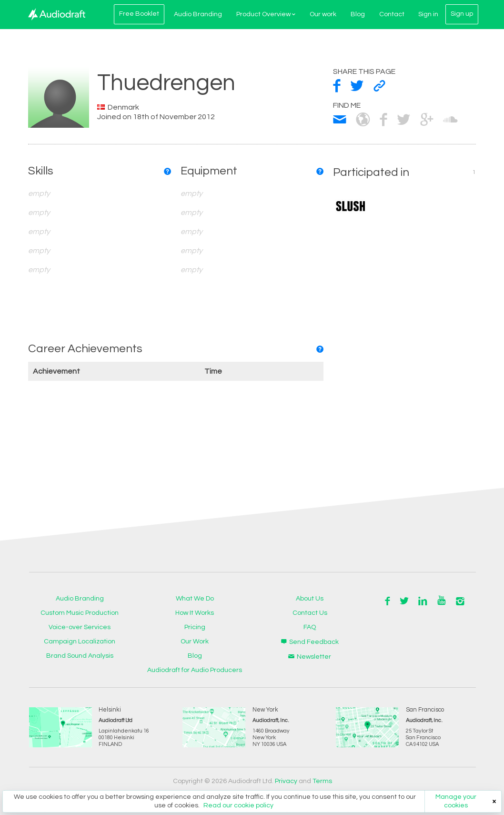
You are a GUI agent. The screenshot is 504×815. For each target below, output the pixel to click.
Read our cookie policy (238, 805)
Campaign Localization (80, 642)
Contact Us (310, 613)
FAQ (310, 627)
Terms (322, 781)
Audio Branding (197, 14)
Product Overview (265, 14)
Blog (357, 14)
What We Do (195, 599)
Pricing (195, 627)
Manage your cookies (456, 801)
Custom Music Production (80, 613)
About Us (310, 599)
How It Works (195, 613)
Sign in (428, 14)
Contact (391, 14)
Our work (322, 14)
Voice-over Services (80, 627)
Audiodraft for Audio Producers (195, 670)
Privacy (286, 781)
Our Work (195, 642)
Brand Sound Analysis (80, 656)
